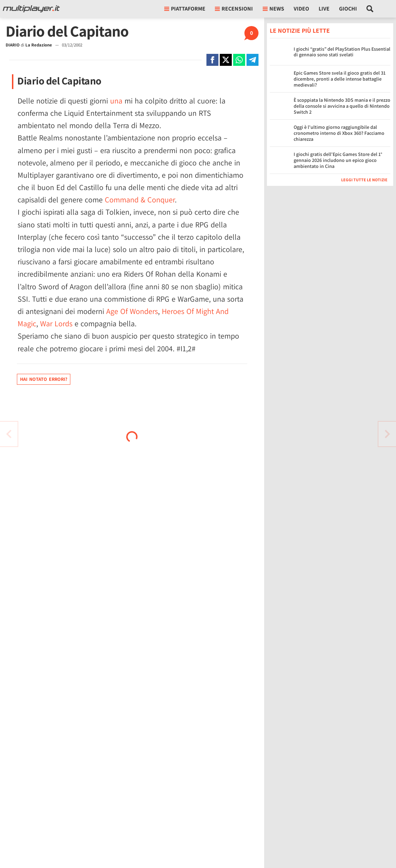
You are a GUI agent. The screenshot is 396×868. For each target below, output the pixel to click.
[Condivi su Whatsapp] (239, 60)
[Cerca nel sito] (370, 9)
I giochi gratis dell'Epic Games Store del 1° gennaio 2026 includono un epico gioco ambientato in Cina (338, 160)
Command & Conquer (140, 200)
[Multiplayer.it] (31, 9)
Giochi (348, 9)
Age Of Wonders (132, 311)
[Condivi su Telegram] (253, 60)
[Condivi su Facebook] (212, 60)
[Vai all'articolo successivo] (9, 434)
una (116, 101)
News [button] (273, 9)
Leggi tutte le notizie (364, 180)
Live (324, 9)
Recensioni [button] (234, 9)
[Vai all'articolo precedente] (387, 434)
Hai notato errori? (44, 379)
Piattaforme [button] (185, 9)
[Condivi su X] (226, 60)
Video (301, 9)
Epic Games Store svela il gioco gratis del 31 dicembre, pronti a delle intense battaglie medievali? (340, 79)
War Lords (56, 323)
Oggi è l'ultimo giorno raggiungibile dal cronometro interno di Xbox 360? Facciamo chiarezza (339, 133)
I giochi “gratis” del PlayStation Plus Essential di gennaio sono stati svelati (342, 52)
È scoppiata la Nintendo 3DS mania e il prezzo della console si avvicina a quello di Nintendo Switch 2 (342, 106)
